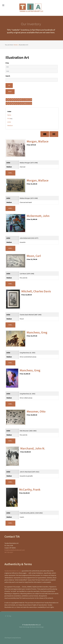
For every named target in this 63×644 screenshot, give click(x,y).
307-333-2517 (9, 552)
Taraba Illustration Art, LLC (13, 571)
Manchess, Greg (37, 332)
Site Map (7, 638)
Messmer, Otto (36, 411)
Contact (14, 638)
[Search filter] (32, 80)
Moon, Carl (34, 256)
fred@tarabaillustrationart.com (15, 550)
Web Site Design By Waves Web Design (31, 627)
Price (9, 118)
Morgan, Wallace (38, 141)
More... (10, 173)
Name (9, 115)
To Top (8, 616)
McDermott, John (38, 216)
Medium (10, 125)
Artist (9, 122)
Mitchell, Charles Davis (36, 291)
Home (16, 45)
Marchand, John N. (33, 448)
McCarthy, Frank (30, 490)
